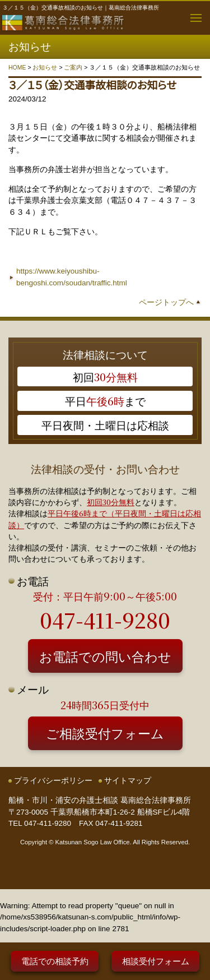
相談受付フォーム (156, 961)
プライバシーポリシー (53, 781)
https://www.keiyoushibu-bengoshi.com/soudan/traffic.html (72, 277)
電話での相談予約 (55, 961)
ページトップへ (166, 302)
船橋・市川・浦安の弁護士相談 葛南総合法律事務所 (100, 800)
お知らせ (45, 67)
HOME (17, 67)
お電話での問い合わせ (105, 656)
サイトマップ (128, 781)
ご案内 (73, 67)
